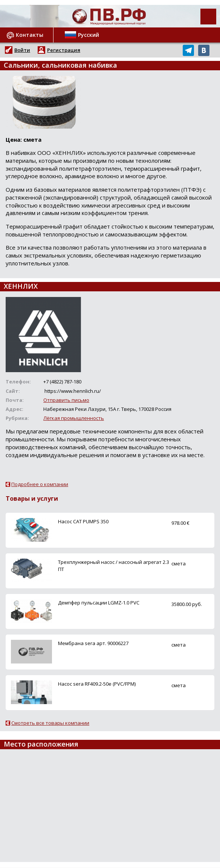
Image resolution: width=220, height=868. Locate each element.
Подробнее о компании (40, 484)
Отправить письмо (66, 400)
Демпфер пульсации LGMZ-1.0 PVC (99, 603)
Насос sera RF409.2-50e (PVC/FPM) (97, 684)
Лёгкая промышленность (74, 418)
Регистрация (64, 50)
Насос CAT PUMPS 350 (83, 521)
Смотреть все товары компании (50, 723)
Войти (22, 50)
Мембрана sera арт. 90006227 (93, 643)
